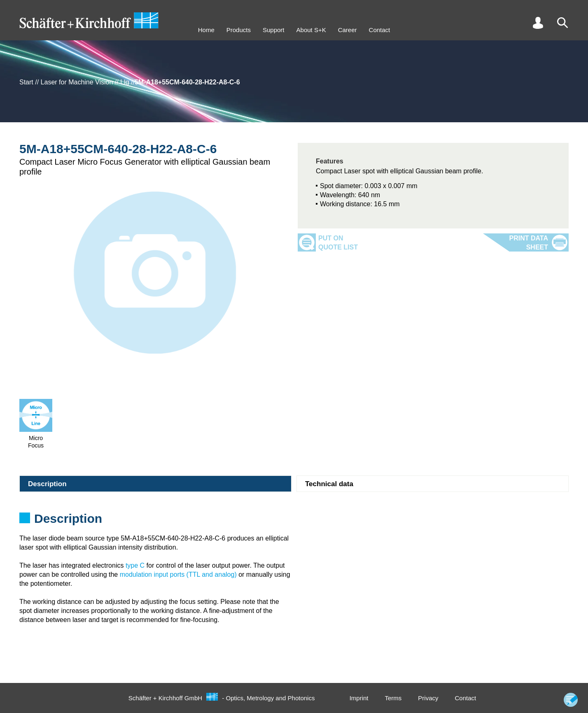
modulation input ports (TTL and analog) (178, 574)
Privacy (428, 698)
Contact (380, 30)
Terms (393, 698)
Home (206, 30)
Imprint (359, 698)
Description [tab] (47, 484)
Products (239, 30)
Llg (125, 82)
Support (274, 30)
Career (348, 30)
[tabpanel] (294, 521)
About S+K (311, 30)
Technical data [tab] (329, 484)
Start (26, 82)
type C (135, 565)
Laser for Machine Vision (77, 82)
